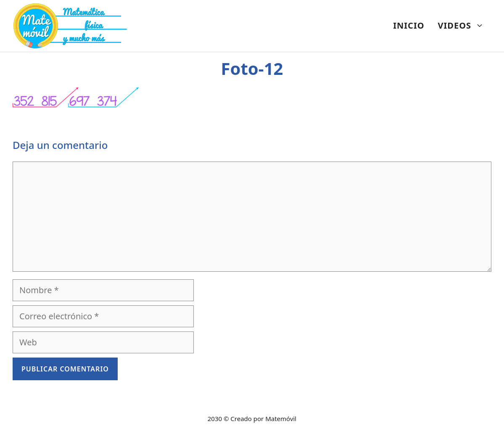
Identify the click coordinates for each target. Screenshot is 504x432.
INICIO (409, 25)
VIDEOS (464, 26)
